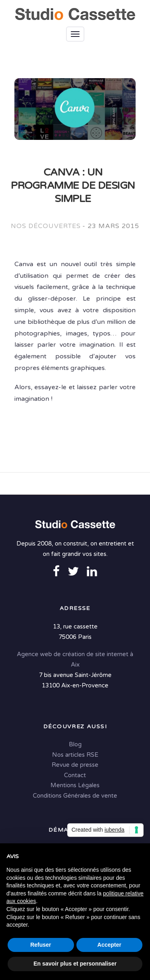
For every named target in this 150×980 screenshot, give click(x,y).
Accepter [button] (109, 945)
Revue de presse (75, 765)
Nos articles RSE (75, 755)
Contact (75, 775)
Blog (75, 744)
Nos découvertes (46, 226)
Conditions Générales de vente (75, 796)
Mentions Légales (75, 785)
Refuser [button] (41, 945)
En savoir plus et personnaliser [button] (75, 964)
